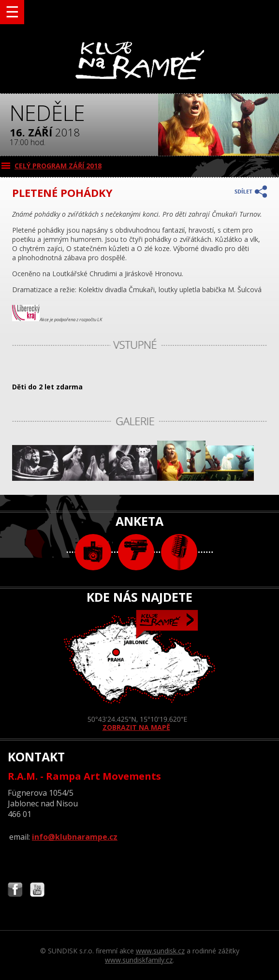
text (179, 552)
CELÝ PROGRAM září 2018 (58, 166)
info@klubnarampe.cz (75, 837)
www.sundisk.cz (160, 951)
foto (93, 552)
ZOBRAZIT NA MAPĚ (140, 671)
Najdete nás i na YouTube (37, 891)
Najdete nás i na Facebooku (15, 891)
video (136, 552)
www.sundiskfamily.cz (139, 960)
